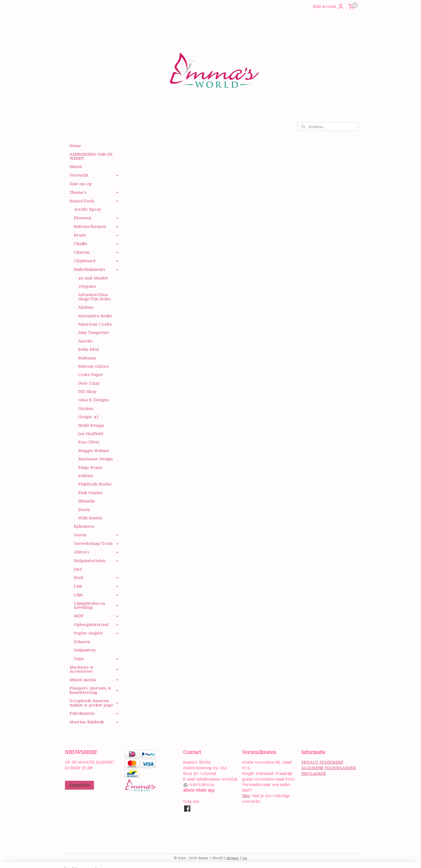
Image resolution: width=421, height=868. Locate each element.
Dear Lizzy (89, 383)
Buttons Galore (93, 366)
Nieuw (76, 167)
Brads (97, 235)
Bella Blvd (88, 349)
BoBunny (87, 358)
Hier (246, 796)
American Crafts (95, 324)
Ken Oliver (89, 442)
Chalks (97, 244)
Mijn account (328, 6)
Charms (97, 252)
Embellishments (97, 269)
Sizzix (84, 510)
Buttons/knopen (97, 227)
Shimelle (87, 501)
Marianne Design (95, 459)
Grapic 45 (88, 417)
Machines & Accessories (94, 669)
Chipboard (97, 261)
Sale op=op (81, 184)
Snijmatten (85, 650)
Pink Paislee (90, 493)
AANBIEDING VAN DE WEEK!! (91, 156)
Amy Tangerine (93, 333)
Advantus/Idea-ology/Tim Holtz (94, 297)
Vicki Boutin (90, 518)
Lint (97, 586)
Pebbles (86, 476)
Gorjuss (86, 409)
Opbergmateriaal (97, 625)
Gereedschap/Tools (97, 544)
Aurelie (85, 341)
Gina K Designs (93, 400)
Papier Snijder (97, 633)
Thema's (94, 192)
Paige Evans (90, 468)
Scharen (82, 642)
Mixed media (94, 680)
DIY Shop (87, 392)
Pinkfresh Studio (95, 484)
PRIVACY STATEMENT (322, 762)
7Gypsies (87, 286)
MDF (97, 616)
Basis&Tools (94, 201)
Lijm (97, 595)
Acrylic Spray (87, 209)
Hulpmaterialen (97, 561)
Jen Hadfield (91, 434)
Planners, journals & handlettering (94, 690)
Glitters (97, 552)
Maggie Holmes (94, 451)
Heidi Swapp (91, 425)
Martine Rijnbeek (94, 722)
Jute (78, 569)
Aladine (86, 307)
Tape (97, 659)
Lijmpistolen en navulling (97, 605)
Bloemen (97, 218)
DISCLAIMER (314, 774)
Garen (97, 535)
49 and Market (93, 278)
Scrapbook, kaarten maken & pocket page (94, 703)
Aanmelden (79, 785)
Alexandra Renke (95, 316)
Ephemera (84, 526)
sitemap (232, 858)
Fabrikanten (94, 713)
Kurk (97, 578)
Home (75, 146)
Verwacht (94, 175)
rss (245, 858)
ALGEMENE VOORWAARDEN (329, 768)
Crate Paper (91, 375)
